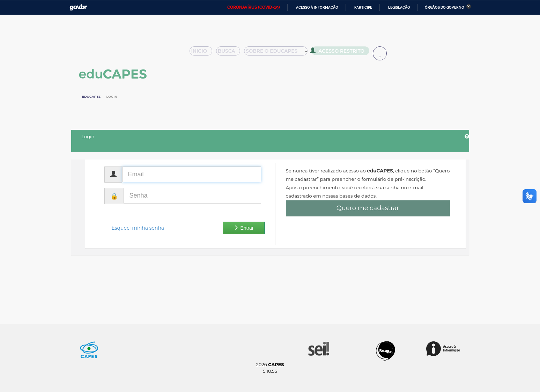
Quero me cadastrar (368, 208)
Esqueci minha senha (138, 228)
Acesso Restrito (340, 52)
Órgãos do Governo (445, 8)
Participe (363, 8)
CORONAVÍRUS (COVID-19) (254, 7)
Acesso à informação (317, 8)
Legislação (399, 8)
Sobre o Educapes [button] (279, 53)
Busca (231, 53)
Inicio (203, 53)
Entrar (243, 228)
